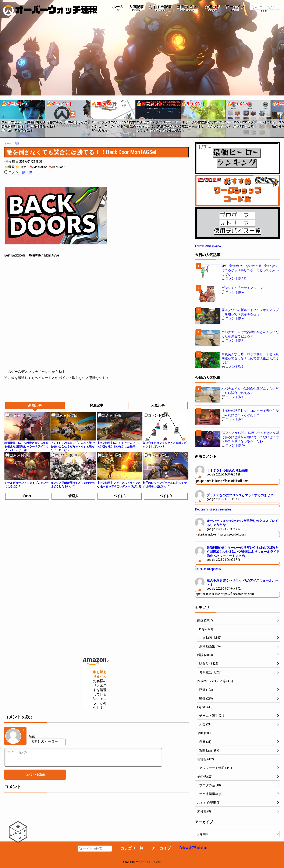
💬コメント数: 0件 (18, 172)
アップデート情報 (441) (216, 768)
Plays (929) (206, 629)
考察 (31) (205, 742)
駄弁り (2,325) (209, 664)
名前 (32, 736)
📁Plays (21, 167)
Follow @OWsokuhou (209, 246)
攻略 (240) (204, 733)
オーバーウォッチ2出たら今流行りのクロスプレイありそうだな (242, 523)
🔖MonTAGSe (38, 167)
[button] (3, 117)
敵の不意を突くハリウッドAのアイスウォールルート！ (243, 583)
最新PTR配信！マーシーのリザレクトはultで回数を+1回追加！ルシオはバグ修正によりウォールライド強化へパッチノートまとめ (243, 552)
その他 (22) (205, 777)
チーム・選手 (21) (212, 716)
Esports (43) (205, 707)
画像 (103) (206, 690)
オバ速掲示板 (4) (211, 794)
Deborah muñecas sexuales (213, 509)
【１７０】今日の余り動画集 (227, 471)
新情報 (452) (205, 759)
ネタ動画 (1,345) (210, 638)
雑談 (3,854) (205, 655)
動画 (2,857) (205, 620)
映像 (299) (206, 698)
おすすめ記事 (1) (209, 803)
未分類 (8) (204, 811)
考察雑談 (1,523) (210, 672)
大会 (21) (205, 724)
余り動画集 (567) (211, 646)
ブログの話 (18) (210, 785)
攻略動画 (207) (209, 750)
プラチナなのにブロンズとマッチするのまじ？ (240, 495)
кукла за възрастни (208, 569)
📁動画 (9, 167)
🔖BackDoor (56, 167)
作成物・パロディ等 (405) (215, 681)
